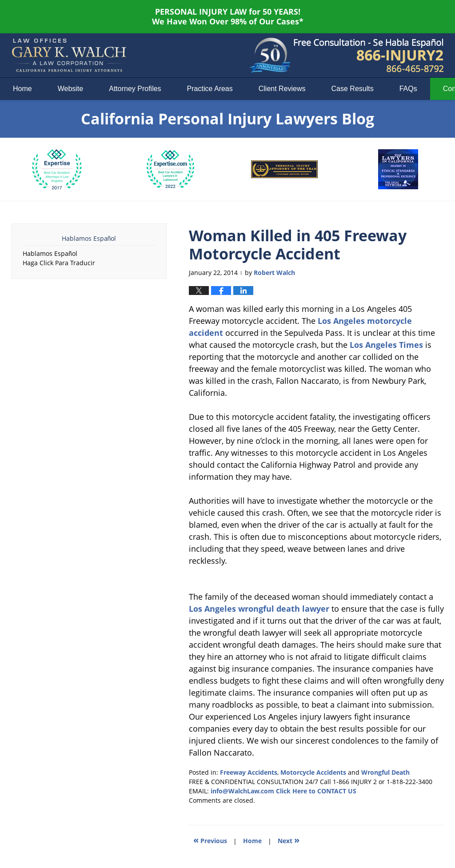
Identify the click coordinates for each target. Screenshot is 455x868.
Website (71, 89)
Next (289, 840)
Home (22, 89)
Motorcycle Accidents (313, 772)
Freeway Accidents (249, 772)
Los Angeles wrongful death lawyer (259, 609)
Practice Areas (210, 89)
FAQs (408, 89)
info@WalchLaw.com (242, 791)
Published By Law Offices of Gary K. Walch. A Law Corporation (369, 56)
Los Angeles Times (386, 345)
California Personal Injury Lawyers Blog (69, 56)
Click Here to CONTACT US (316, 791)
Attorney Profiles (135, 89)
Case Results (353, 89)
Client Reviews (282, 89)
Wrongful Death (385, 772)
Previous (210, 840)
